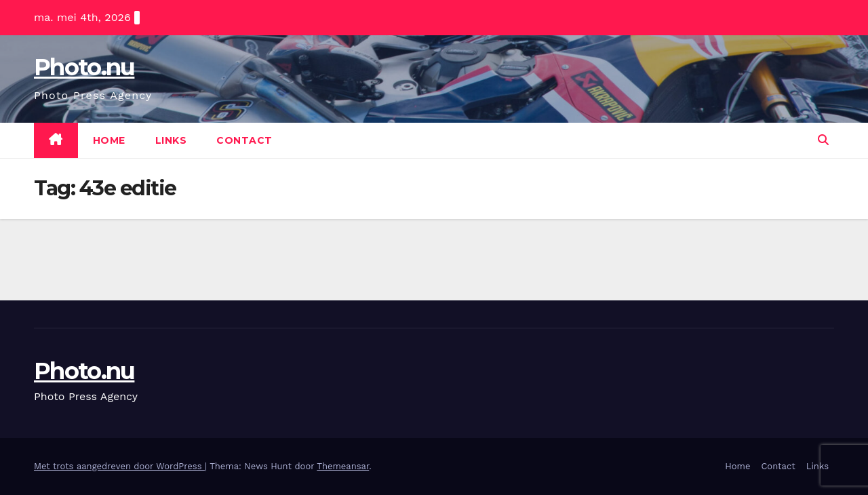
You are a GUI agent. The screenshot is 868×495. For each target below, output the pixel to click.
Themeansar (343, 466)
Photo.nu (84, 67)
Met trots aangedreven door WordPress (119, 466)
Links (171, 140)
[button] (823, 140)
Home (109, 140)
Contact (244, 140)
